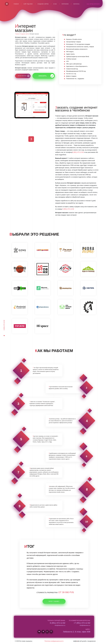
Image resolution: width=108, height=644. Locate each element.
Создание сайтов (43, 4)
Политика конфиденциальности (54, 641)
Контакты (76, 4)
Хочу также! (54, 601)
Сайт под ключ (28, 4)
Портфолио (65, 4)
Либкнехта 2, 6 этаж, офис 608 (77, 632)
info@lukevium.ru (95, 4)
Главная (16, 4)
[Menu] (7, 4)
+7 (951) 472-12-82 (82, 623)
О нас (55, 4)
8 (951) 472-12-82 (4, 325)
